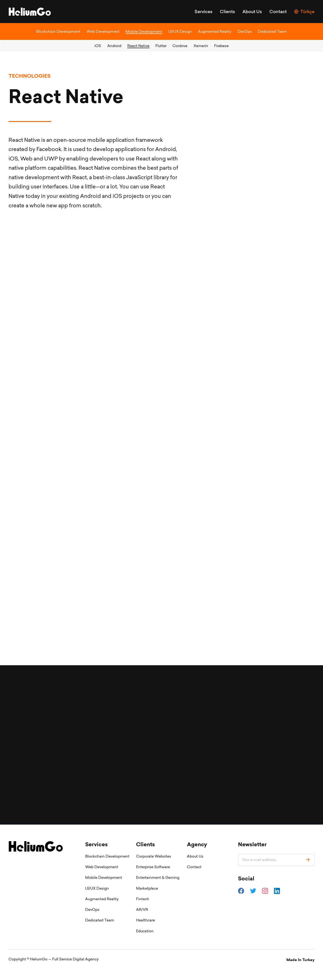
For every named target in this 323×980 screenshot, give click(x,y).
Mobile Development (144, 31)
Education (145, 943)
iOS (98, 46)
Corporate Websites (154, 868)
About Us (252, 11)
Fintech (143, 911)
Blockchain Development (58, 31)
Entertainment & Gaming (158, 889)
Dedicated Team (272, 31)
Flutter (161, 46)
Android (114, 46)
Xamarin (201, 46)
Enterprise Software (153, 879)
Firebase (221, 46)
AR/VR (142, 921)
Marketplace (147, 900)
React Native (138, 46)
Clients (227, 11)
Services (204, 11)
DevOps (245, 31)
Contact (278, 11)
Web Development (103, 31)
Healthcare (145, 932)
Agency (197, 856)
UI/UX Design (180, 31)
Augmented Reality (215, 31)
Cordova (180, 46)
